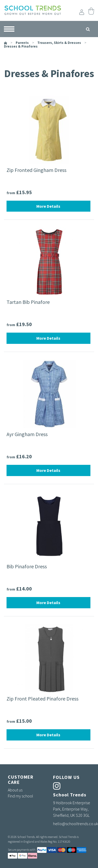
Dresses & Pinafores (21, 46)
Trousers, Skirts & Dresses (59, 43)
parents (22, 43)
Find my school (21, 796)
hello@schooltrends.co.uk (76, 824)
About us (15, 790)
